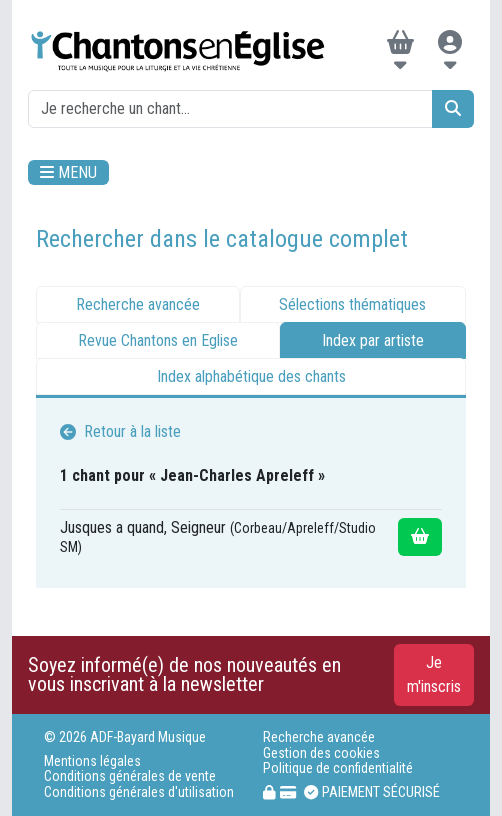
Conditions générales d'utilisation (139, 792)
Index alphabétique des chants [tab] (251, 376)
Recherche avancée (319, 737)
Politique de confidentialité (338, 768)
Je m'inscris (434, 674)
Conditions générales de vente (130, 776)
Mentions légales (92, 761)
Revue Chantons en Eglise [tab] (158, 340)
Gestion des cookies (321, 753)
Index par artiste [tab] (373, 340)
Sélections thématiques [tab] (352, 304)
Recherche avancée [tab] (138, 304)
